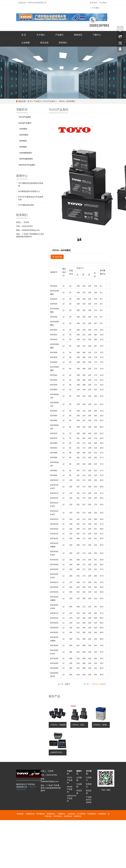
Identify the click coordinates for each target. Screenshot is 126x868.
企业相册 (26, 43)
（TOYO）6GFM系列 (80, 725)
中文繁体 (96, 8)
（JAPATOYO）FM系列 (60, 752)
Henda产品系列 (25, 123)
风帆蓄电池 (30, 814)
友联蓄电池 (68, 816)
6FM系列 (23, 141)
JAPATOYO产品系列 (27, 165)
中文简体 (103, 3)
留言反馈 (44, 43)
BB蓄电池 (77, 816)
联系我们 (63, 43)
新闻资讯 (78, 35)
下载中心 (97, 35)
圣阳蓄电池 (51, 814)
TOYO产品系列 (49, 101)
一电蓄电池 (61, 814)
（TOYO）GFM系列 (101, 725)
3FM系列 (23, 147)
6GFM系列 (24, 135)
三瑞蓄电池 (71, 814)
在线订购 (57, 257)
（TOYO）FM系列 (98, 684)
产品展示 (59, 35)
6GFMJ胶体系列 (26, 159)
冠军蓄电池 (58, 816)
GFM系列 (23, 129)
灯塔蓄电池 (102, 814)
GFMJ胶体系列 (26, 153)
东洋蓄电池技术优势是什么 (29, 191)
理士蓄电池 (81, 814)
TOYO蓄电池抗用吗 (26, 205)
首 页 (24, 35)
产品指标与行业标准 (89, 800)
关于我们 (41, 35)
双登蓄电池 (40, 814)
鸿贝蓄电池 (92, 814)
